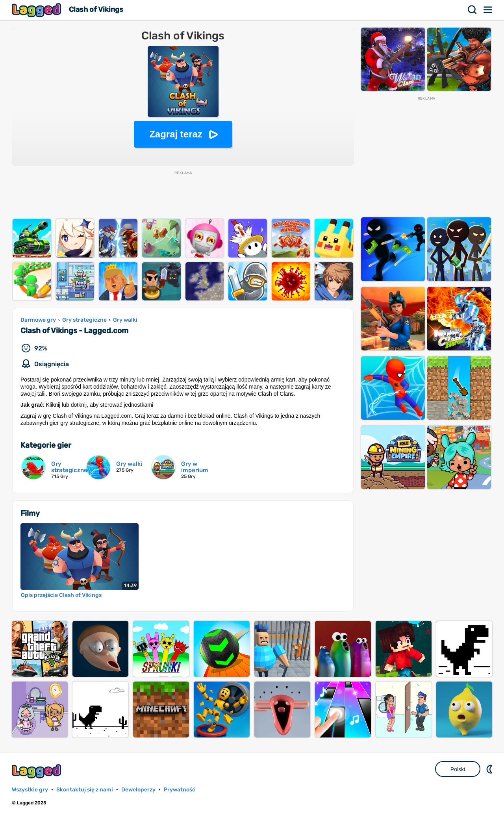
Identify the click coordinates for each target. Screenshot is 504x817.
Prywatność (180, 790)
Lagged (37, 10)
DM (490, 769)
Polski (458, 769)
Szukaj (472, 10)
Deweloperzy (138, 790)
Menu (488, 10)
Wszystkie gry (30, 790)
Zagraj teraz (176, 134)
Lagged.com (37, 771)
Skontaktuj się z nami (85, 790)
